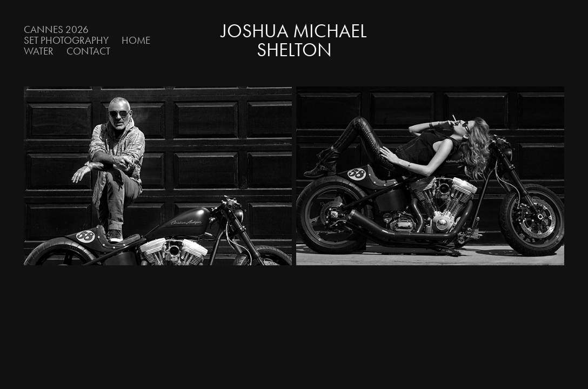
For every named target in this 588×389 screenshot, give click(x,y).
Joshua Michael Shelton (296, 41)
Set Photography (66, 40)
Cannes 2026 (56, 29)
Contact (88, 51)
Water (39, 51)
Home (136, 40)
